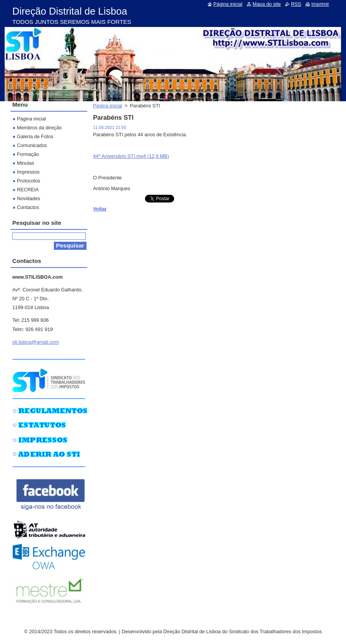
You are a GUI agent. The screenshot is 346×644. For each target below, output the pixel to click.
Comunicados (32, 145)
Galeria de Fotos (35, 136)
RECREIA (28, 190)
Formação (28, 154)
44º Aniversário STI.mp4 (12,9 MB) (131, 156)
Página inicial (107, 106)
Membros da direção (39, 128)
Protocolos (28, 181)
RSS (296, 4)
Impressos (28, 172)
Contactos (28, 207)
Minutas (26, 163)
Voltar (100, 209)
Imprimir (320, 4)
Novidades (28, 198)
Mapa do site (267, 4)
